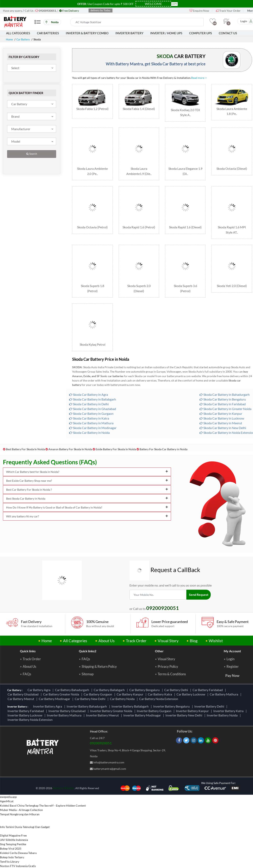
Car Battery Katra (160, 685)
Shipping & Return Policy (99, 658)
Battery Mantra (63, 779)
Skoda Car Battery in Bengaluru (223, 390)
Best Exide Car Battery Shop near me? (87, 472)
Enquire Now (199, 11)
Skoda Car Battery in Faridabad (223, 395)
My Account (232, 642)
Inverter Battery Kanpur (193, 702)
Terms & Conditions (172, 665)
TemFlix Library (10, 853)
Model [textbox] (16, 141)
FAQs (27, 665)
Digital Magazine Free (13, 827)
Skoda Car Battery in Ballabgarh (93, 390)
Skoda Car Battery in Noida (89, 424)
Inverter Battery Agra (48, 697)
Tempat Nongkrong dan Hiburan (20, 805)
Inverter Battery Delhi (210, 697)
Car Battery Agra (40, 681)
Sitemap (88, 665)
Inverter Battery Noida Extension (31, 711)
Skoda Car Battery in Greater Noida (226, 400)
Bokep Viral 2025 (11, 840)
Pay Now (232, 667)
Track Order (136, 632)
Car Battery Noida (123, 690)
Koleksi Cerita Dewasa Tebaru (18, 844)
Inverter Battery (129, 33)
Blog (194, 632)
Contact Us (228, 33)
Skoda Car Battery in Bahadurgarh (225, 386)
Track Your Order (228, 11)
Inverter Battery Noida (223, 706)
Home (10, 39)
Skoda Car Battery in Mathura (91, 414)
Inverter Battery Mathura (65, 706)
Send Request (199, 586)
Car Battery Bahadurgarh (73, 681)
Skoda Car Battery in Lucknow (222, 409)
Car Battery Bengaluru (145, 681)
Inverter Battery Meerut (103, 706)
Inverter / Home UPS (166, 33)
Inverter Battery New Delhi (184, 706)
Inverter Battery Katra (229, 702)
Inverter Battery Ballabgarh (131, 697)
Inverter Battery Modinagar (143, 706)
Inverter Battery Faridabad (26, 702)
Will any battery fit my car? (87, 507)
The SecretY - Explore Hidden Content (62, 797)
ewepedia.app (8, 788)
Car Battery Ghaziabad (24, 685)
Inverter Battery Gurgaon (155, 702)
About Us (107, 632)
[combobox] (32, 68)
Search (32, 154)
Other (159, 642)
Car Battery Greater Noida (62, 685)
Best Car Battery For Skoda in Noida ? (87, 481)
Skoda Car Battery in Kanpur (221, 405)
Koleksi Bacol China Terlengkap (19, 797)
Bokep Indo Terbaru (12, 848)
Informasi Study (10, 866)
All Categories (18, 33)
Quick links (28, 642)
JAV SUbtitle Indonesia (14, 831)
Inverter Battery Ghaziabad (68, 702)
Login (230, 650)
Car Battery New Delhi (91, 690)
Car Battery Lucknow (191, 685)
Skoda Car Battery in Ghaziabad (93, 400)
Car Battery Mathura (225, 685)
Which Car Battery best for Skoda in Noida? (87, 463)
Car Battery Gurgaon (98, 685)
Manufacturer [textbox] (21, 129)
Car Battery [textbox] (19, 104)
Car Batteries (48, 33)
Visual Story (168, 632)
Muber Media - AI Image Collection (21, 801)
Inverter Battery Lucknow (25, 706)
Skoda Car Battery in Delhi (89, 395)
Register (233, 658)
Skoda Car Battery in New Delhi (223, 419)
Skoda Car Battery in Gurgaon (91, 405)
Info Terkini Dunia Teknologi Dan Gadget (25, 818)
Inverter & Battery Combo (87, 33)
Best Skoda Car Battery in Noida (87, 490)
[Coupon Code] (153, 4)
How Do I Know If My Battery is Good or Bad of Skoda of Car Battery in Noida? (87, 498)
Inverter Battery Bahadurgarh (87, 697)
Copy (175, 4)
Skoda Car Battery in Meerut (221, 414)
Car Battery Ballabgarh (110, 681)
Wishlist (216, 632)
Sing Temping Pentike (13, 835)
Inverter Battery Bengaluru (172, 697)
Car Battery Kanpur (131, 685)
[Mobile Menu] (38, 23)
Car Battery (24, 39)
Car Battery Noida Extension (159, 690)
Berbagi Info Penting (13, 861)
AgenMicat (7, 792)
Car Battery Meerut (21, 690)
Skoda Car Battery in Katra (89, 409)
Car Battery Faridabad (208, 681)
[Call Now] (47, 11)
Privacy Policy (168, 658)
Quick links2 (88, 642)
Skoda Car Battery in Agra (89, 386)
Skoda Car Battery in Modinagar (93, 419)
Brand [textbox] (15, 116)
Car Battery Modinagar (55, 690)
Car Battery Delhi (177, 681)
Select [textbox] (15, 68)
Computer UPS (201, 33)
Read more (199, 78)
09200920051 (101, 734)
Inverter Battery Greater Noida (112, 702)
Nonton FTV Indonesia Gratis (18, 857)
